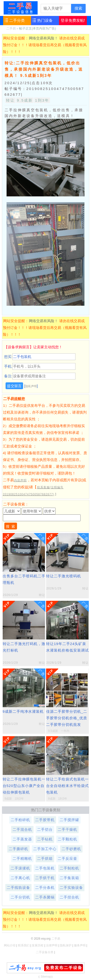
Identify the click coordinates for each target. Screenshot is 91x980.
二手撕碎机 (18, 849)
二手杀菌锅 (45, 897)
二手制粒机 (69, 868)
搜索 (78, 8)
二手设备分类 (45, 952)
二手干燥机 (67, 829)
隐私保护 (66, 945)
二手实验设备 (71, 887)
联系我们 (24, 945)
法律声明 (52, 945)
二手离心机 (20, 878)
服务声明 (80, 945)
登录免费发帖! (73, 20)
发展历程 (38, 945)
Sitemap (46, 977)
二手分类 (17, 20)
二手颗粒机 (67, 839)
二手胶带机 (45, 820)
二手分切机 (20, 897)
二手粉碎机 (20, 820)
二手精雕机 (22, 858)
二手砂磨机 (71, 849)
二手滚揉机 (20, 868)
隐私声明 (31, 386)
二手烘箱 (45, 858)
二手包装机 (45, 868)
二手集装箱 (69, 878)
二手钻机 (45, 839)
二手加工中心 (45, 849)
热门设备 (45, 20)
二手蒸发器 (22, 839)
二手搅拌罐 (69, 820)
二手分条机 (45, 887)
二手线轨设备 (18, 887)
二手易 (21, 8)
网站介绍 (10, 945)
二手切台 (45, 829)
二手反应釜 (67, 858)
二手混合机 (22, 829)
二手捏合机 (69, 897)
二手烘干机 (45, 878)
